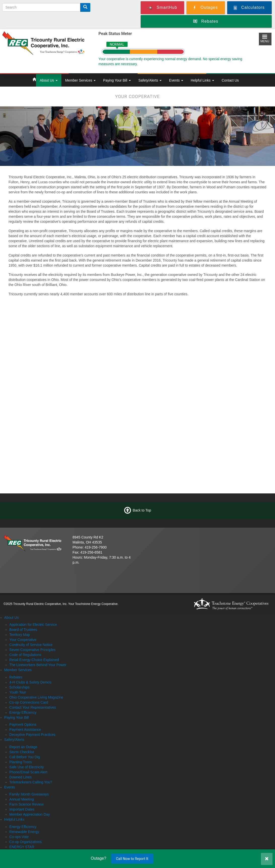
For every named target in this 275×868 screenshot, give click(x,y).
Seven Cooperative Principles (32, 650)
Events (176, 80)
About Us (49, 80)
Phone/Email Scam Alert (28, 772)
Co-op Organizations (25, 842)
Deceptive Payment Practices (32, 735)
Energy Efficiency (23, 712)
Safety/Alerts (150, 80)
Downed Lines (21, 777)
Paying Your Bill (117, 80)
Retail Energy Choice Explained (34, 660)
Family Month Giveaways (29, 794)
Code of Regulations (25, 655)
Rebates (16, 677)
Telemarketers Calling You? (31, 782)
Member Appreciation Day (30, 814)
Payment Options (23, 725)
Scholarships (19, 687)
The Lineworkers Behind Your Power (38, 665)
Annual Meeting (22, 799)
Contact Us (230, 80)
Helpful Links (202, 80)
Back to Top (142, 510)
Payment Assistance (25, 730)
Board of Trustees (23, 630)
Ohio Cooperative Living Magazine (36, 697)
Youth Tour (18, 692)
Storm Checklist (22, 752)
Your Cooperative (23, 640)
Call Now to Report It (132, 859)
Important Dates (22, 809)
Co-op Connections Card (29, 702)
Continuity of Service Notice (31, 645)
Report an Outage (23, 747)
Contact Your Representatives (33, 707)
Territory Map (20, 635)
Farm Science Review (26, 804)
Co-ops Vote (19, 837)
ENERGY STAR (22, 847)
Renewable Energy (24, 832)
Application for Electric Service (33, 625)
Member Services (80, 80)
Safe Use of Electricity (27, 767)
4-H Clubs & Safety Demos (30, 682)
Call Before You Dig (25, 757)
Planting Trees (21, 762)
